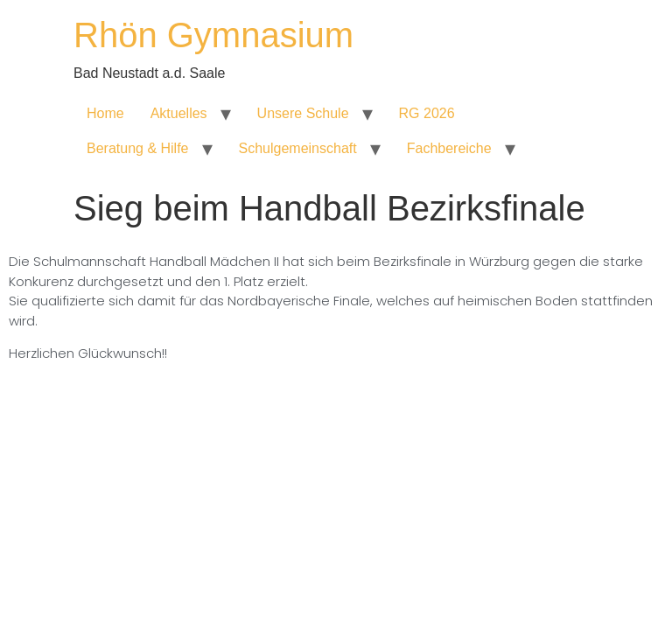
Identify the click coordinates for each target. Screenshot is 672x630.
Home (105, 113)
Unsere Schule (303, 113)
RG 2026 (427, 113)
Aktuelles (179, 113)
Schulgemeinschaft (298, 148)
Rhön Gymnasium (213, 35)
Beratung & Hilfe (138, 148)
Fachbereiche (449, 148)
